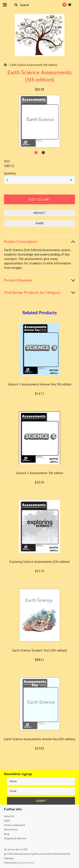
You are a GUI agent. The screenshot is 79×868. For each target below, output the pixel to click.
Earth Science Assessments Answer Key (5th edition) (39, 739)
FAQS (7, 821)
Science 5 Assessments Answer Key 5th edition (40, 384)
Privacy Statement (15, 825)
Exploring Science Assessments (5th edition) (39, 562)
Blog (7, 834)
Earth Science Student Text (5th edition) (40, 650)
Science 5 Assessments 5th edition (40, 473)
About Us (9, 816)
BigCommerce (26, 863)
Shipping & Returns (15, 838)
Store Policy (11, 829)
